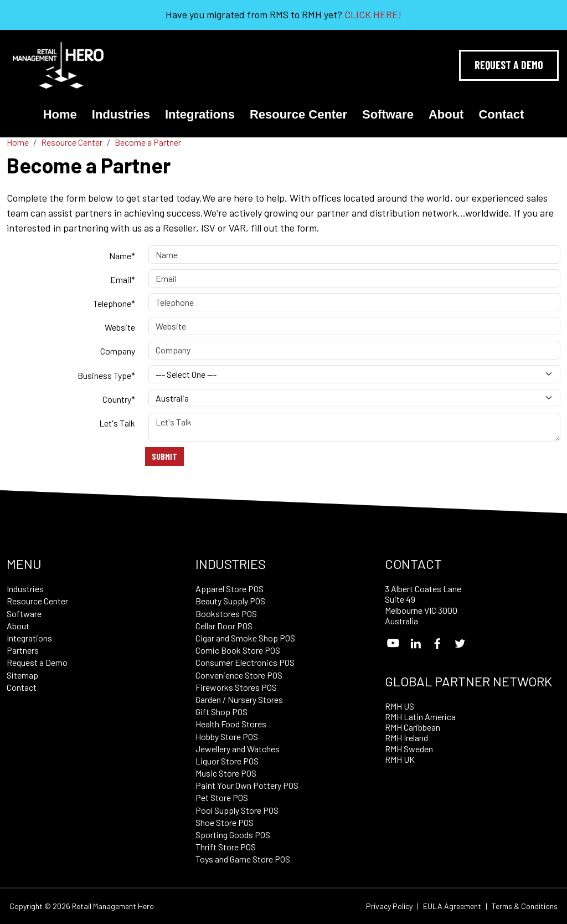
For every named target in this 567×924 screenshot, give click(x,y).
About (446, 114)
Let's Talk (117, 423)
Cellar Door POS (224, 626)
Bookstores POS (226, 614)
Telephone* (114, 303)
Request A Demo (509, 65)
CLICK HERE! (373, 14)
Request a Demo (37, 662)
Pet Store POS (222, 797)
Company (118, 351)
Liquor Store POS (227, 761)
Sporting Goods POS (233, 835)
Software (388, 114)
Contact (501, 114)
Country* (119, 399)
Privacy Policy (389, 906)
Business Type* (106, 375)
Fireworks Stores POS (236, 687)
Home (60, 114)
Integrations (200, 114)
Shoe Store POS (225, 822)
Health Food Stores (231, 724)
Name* (122, 256)
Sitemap (22, 675)
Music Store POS (226, 773)
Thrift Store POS (226, 847)
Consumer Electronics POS (245, 662)
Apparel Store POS (230, 589)
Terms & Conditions (525, 906)
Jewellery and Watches (238, 749)
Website (120, 327)
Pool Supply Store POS (237, 810)
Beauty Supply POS (230, 601)
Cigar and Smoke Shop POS (245, 638)
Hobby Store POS (227, 736)
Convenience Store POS (239, 675)
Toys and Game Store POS (243, 859)
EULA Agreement (452, 906)
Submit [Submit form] (164, 456)
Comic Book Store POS (238, 650)
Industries (121, 114)
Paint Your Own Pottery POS (247, 785)
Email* (123, 279)
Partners (23, 650)
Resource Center (298, 114)
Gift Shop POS (221, 712)
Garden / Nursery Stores (239, 699)
